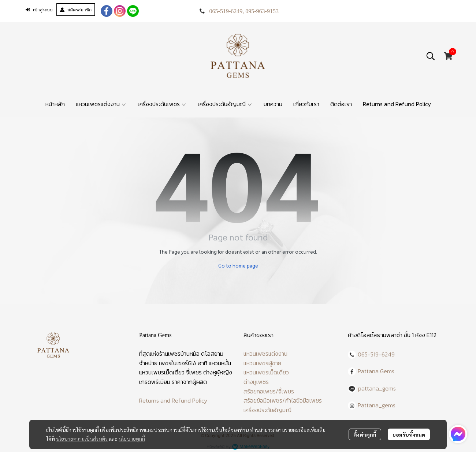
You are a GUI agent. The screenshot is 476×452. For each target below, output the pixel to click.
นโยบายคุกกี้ (132, 438)
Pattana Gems (376, 371)
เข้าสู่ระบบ (39, 10)
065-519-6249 (226, 11)
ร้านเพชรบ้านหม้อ (179, 354)
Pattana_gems (377, 405)
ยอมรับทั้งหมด (409, 434)
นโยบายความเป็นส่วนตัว (82, 438)
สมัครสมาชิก (76, 10)
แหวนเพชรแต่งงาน (265, 354)
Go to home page (238, 265)
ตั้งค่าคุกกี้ (365, 434)
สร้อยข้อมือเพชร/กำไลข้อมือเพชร (283, 400)
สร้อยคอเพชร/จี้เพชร (269, 391)
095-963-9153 (262, 11)
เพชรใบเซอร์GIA (178, 363)
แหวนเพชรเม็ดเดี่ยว (266, 372)
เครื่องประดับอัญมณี (267, 410)
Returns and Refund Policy (173, 400)
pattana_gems (377, 388)
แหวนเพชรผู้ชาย (262, 363)
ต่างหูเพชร (256, 382)
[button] (431, 56)
